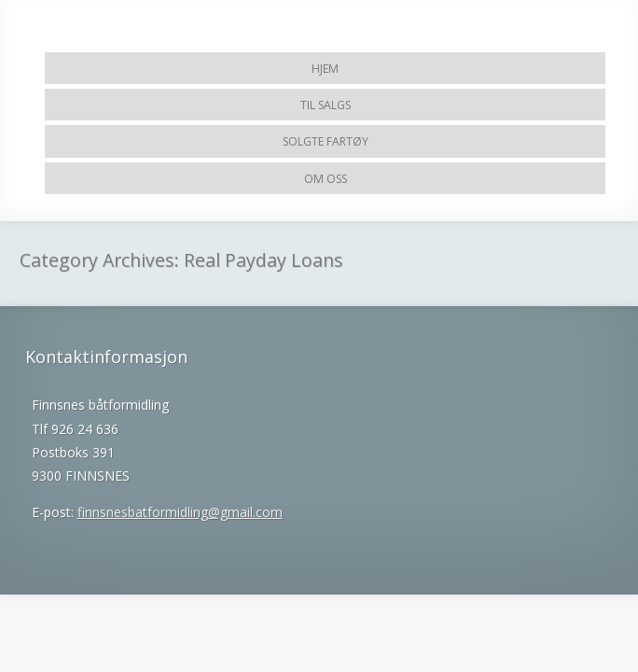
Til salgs (326, 105)
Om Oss (326, 179)
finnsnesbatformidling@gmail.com (180, 512)
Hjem (325, 69)
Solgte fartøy (326, 141)
